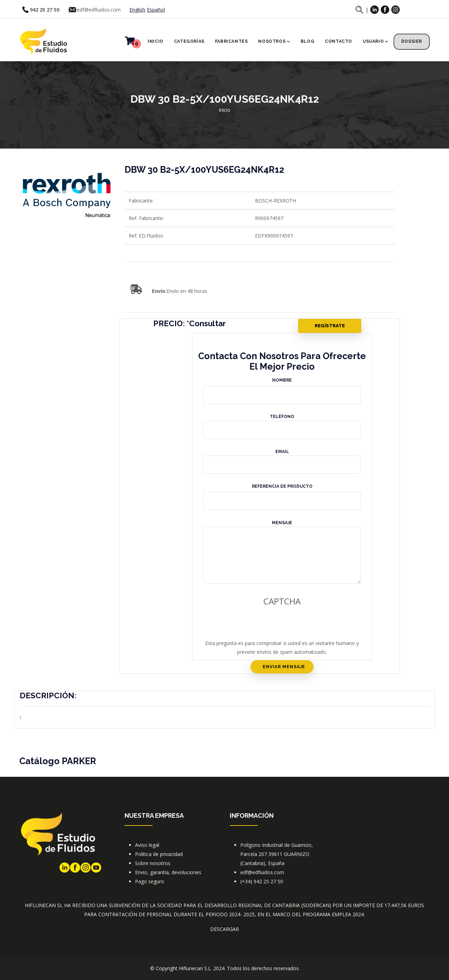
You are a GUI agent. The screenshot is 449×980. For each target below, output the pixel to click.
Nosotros (274, 42)
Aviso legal (147, 845)
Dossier (412, 41)
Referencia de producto (282, 486)
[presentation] (251, 625)
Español (156, 10)
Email (282, 452)
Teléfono (282, 417)
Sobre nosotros (153, 863)
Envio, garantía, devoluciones (168, 872)
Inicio (156, 41)
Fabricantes (232, 41)
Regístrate (330, 326)
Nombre (282, 380)
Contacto (339, 41)
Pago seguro (150, 881)
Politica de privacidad (159, 854)
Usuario (376, 42)
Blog (307, 41)
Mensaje (282, 523)
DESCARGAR (224, 929)
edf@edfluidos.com (99, 10)
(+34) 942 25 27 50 (262, 881)
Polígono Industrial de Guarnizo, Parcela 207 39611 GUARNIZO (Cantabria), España (277, 854)
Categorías (189, 41)
